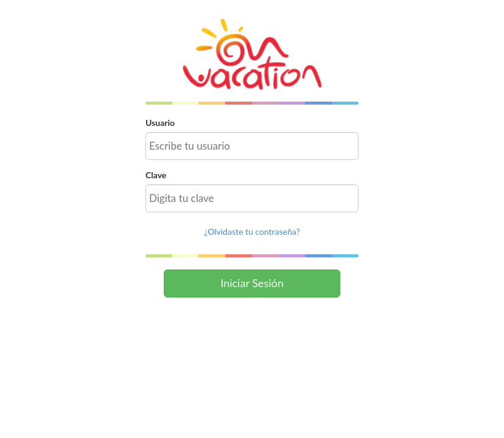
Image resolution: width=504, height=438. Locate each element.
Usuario (160, 123)
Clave (156, 175)
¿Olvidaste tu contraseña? (252, 231)
